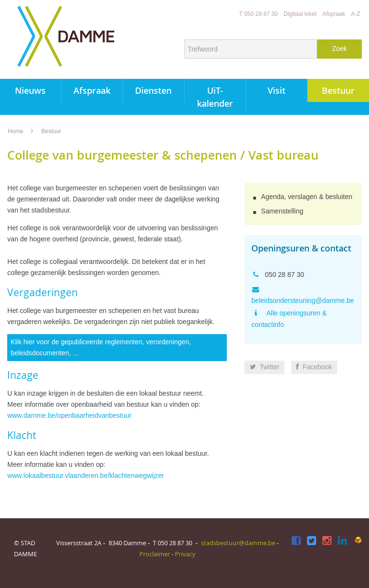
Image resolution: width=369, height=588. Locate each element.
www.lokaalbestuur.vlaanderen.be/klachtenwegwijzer (86, 475)
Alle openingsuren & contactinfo (289, 319)
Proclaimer (155, 554)
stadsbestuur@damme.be (238, 543)
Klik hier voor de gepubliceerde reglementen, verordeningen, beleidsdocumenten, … (101, 347)
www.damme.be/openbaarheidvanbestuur (69, 415)
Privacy (185, 554)
